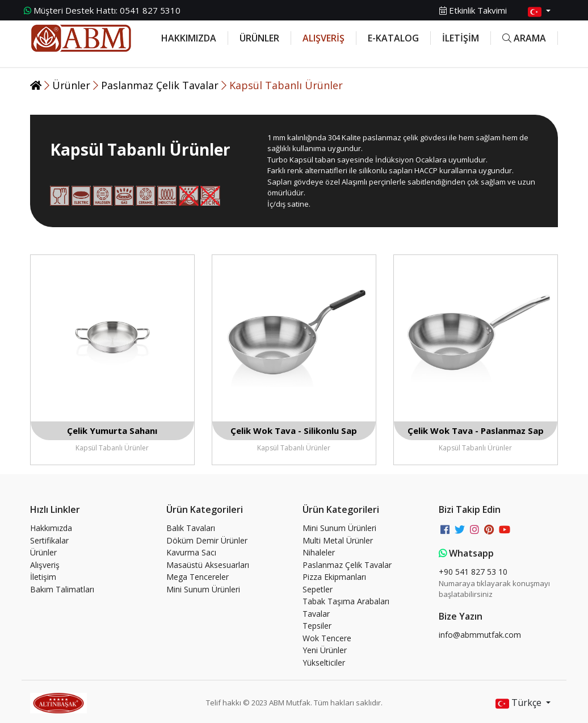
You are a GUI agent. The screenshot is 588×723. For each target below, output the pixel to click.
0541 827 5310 (102, 10)
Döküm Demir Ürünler (207, 540)
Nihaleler (319, 552)
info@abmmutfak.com (480, 635)
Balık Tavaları (191, 528)
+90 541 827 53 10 (473, 572)
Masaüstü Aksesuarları (208, 565)
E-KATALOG (393, 38)
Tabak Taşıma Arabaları (346, 601)
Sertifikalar (49, 540)
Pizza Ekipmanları (334, 577)
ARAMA (524, 38)
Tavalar (316, 614)
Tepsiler (317, 626)
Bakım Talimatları (62, 589)
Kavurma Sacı (191, 552)
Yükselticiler (324, 663)
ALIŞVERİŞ (324, 38)
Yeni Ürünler (325, 650)
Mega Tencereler (198, 577)
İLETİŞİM (461, 38)
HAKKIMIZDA (189, 38)
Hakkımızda (51, 528)
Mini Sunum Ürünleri (203, 589)
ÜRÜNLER (259, 38)
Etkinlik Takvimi (473, 10)
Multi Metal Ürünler (338, 540)
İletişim (43, 577)
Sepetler (318, 589)
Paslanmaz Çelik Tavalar (161, 85)
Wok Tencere (327, 638)
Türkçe (520, 703)
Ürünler (73, 85)
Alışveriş (45, 565)
